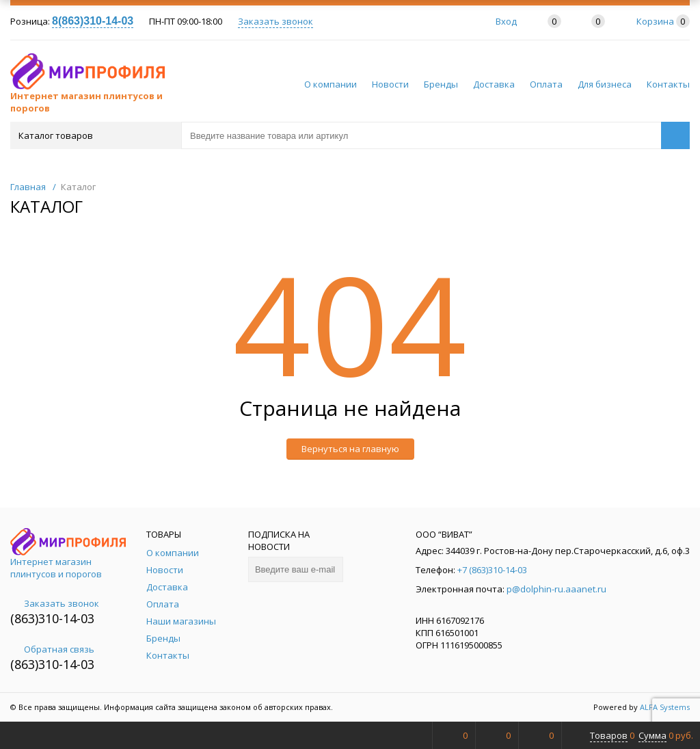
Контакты (668, 84)
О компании (331, 84)
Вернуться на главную (350, 449)
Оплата (546, 84)
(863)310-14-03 (52, 618)
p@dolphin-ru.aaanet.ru (556, 589)
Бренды (441, 84)
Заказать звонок (275, 21)
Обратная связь (52, 649)
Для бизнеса (605, 84)
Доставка (494, 84)
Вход (506, 21)
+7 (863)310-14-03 (492, 570)
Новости (390, 84)
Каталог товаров (95, 135)
